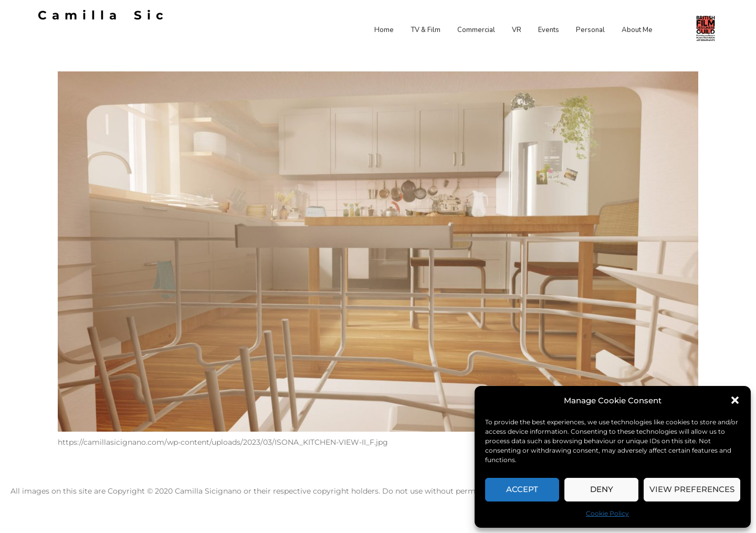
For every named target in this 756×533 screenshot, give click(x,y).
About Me (637, 30)
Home (384, 30)
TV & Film (426, 30)
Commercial (476, 30)
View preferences (692, 489)
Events (549, 30)
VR (517, 30)
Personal (590, 30)
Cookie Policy (607, 513)
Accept (522, 489)
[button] (735, 400)
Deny (602, 489)
